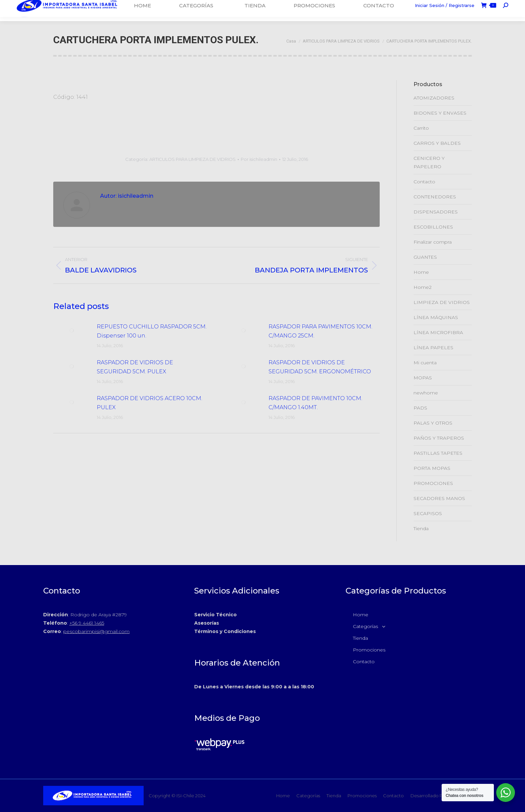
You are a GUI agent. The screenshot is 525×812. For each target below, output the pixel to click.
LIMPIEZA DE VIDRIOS (442, 302)
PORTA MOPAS (432, 468)
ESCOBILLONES (433, 227)
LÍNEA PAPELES (433, 348)
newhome (426, 393)
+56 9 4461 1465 (87, 623)
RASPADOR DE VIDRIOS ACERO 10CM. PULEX (149, 403)
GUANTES (425, 257)
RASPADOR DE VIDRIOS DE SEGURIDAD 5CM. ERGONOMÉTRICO (320, 367)
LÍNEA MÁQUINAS (436, 317)
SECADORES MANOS (439, 498)
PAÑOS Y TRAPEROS (439, 438)
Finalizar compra (433, 242)
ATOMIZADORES (434, 98)
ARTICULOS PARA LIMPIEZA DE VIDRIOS (193, 159)
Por (259, 159)
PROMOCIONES (433, 483)
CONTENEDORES (435, 197)
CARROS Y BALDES (437, 143)
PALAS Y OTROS (433, 423)
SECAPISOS (428, 513)
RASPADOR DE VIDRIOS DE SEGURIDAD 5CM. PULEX (135, 367)
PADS (420, 408)
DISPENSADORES (436, 212)
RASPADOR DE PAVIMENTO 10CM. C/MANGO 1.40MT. (315, 403)
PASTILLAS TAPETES (438, 453)
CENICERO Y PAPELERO (429, 162)
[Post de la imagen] (72, 330)
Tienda (421, 528)
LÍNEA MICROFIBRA (438, 332)
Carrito (421, 128)
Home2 (423, 287)
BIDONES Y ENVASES (440, 113)
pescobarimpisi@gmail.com (96, 631)
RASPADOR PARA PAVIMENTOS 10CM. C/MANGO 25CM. (320, 331)
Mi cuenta (425, 363)
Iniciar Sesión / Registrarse (445, 10)
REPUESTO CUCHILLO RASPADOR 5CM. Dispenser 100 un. (152, 331)
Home (421, 272)
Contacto (424, 182)
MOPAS (423, 378)
